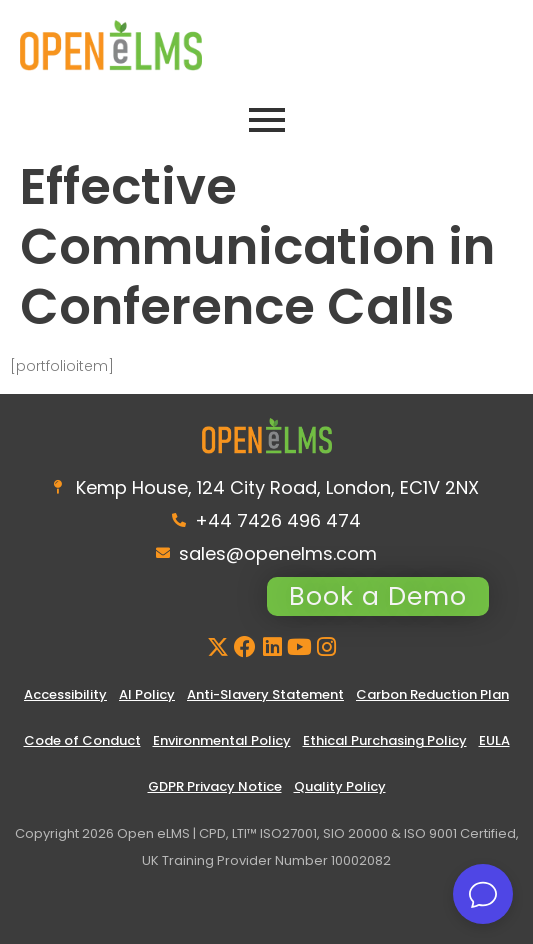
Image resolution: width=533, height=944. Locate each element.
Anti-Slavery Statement (265, 694)
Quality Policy (340, 786)
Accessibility (65, 694)
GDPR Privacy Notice (215, 786)
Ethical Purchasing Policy (385, 740)
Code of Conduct (82, 740)
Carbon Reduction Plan (432, 694)
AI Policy (147, 694)
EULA (494, 740)
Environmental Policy (222, 740)
